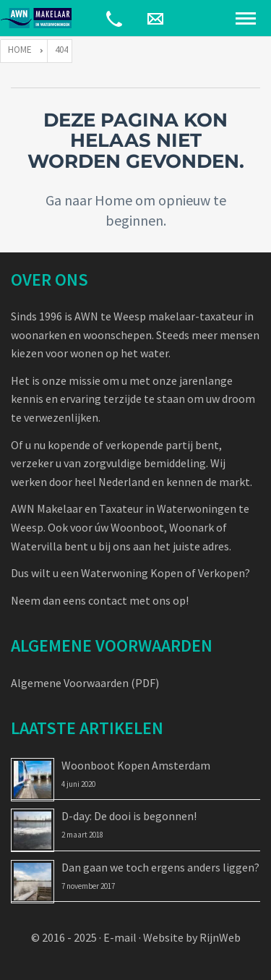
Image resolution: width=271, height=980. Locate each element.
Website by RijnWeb (192, 937)
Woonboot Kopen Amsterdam (136, 765)
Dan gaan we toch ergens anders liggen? (160, 867)
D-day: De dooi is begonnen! (129, 816)
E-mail (120, 937)
